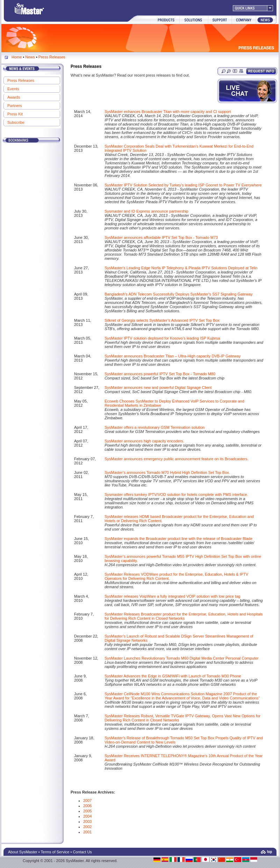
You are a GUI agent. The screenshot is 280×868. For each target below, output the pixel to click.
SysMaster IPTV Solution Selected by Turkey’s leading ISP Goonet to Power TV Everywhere (183, 185)
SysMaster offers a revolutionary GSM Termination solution (155, 427)
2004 (87, 816)
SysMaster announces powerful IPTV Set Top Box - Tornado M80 (160, 374)
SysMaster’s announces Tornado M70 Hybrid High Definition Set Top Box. (167, 472)
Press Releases (52, 57)
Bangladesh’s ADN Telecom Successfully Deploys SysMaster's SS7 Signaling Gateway (179, 294)
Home (17, 57)
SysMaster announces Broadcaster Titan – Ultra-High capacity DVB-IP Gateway (173, 356)
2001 (87, 832)
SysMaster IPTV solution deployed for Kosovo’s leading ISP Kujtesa (162, 338)
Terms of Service (55, 852)
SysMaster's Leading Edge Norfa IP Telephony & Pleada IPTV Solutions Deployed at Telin (181, 268)
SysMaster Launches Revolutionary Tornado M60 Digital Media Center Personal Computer (182, 658)
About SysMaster (23, 852)
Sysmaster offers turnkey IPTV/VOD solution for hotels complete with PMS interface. (176, 495)
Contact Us (82, 852)
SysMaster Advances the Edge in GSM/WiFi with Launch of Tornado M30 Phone (173, 676)
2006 (87, 806)
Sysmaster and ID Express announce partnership (146, 211)
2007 (87, 801)
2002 (87, 827)
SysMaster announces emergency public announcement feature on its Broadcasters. (177, 459)
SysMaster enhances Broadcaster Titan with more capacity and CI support (168, 112)
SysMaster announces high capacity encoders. (144, 441)
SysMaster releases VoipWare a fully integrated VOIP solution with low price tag (172, 596)
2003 (87, 821)
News (30, 57)
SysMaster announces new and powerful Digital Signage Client (158, 387)
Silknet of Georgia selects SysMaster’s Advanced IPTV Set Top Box (162, 320)
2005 (87, 811)
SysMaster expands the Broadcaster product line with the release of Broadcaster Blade (178, 539)
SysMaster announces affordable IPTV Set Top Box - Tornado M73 (161, 237)
